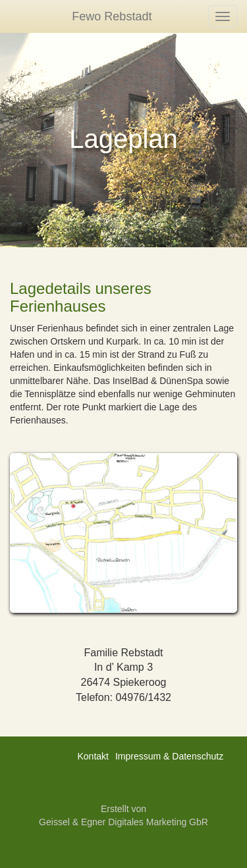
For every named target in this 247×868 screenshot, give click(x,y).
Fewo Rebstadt (112, 16)
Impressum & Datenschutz (169, 756)
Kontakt (93, 756)
